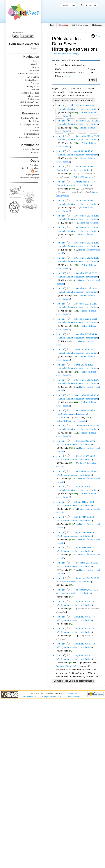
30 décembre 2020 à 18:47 (87, 395)
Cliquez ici (35, 48)
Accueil (36, 61)
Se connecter (91, 5)
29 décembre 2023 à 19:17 (87, 228)
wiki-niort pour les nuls (29, 124)
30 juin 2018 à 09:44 (84, 517)
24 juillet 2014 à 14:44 (85, 629)
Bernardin (61, 170)
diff (64, 106)
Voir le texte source (80, 25)
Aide (98, 36)
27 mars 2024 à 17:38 (85, 182)
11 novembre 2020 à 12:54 (87, 426)
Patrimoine (34, 70)
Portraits (36, 89)
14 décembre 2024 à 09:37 (87, 136)
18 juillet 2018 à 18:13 (85, 487)
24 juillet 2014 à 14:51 (85, 602)
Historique (97, 25)
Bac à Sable (34, 121)
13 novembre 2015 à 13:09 (87, 578)
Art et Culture (33, 77)
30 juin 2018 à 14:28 (84, 502)
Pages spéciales (33, 175)
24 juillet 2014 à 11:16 (85, 644)
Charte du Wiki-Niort (30, 118)
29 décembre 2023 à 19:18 (87, 216)
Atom (37, 171)
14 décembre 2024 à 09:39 (87, 121)
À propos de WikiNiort (51, 697)
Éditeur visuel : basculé (75, 421)
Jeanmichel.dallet (65, 109)
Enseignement (33, 86)
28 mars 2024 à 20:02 (85, 167)
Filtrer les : (64, 76)
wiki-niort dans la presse (29, 137)
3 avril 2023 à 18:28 (84, 349)
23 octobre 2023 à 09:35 (86, 304)
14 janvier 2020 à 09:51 (86, 456)
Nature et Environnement (29, 74)
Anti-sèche (35, 131)
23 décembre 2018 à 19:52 (87, 471)
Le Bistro (35, 153)
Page (52, 25)
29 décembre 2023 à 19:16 (87, 258)
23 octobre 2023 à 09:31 (86, 319)
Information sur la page (29, 178)
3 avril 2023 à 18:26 (84, 365)
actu (58, 121)
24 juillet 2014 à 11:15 (85, 655)
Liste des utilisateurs (31, 149)
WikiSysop (62, 444)
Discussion (63, 25)
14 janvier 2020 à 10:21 (86, 441)
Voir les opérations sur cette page (67, 54)
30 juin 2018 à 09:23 (84, 548)
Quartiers (35, 64)
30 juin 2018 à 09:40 (84, 532)
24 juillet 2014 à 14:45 (85, 617)
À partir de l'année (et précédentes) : (72, 65)
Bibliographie (33, 99)
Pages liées (34, 165)
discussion (79, 109)
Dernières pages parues (29, 105)
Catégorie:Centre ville (66, 666)
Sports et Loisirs (32, 80)
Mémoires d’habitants (30, 93)
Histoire (36, 67)
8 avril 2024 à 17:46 (84, 151)
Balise (84, 113)
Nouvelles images (32, 134)
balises (68, 76)
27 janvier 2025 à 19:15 (86, 106)
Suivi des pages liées (30, 168)
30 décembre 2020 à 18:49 (87, 380)
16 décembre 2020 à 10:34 (87, 410)
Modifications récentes (30, 102)
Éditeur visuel (88, 177)
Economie (35, 83)
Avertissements (73, 697)
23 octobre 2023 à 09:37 (86, 288)
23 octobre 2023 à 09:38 (86, 273)
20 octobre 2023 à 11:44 (86, 334)
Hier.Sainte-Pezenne (66, 414)
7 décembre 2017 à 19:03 (86, 563)
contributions (92, 109)
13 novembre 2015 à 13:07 (87, 590)
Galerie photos (33, 96)
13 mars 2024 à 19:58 (85, 201)
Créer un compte (68, 5)
